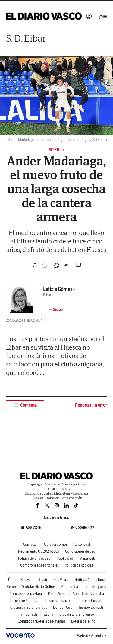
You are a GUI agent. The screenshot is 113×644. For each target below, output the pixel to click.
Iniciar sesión (89, 16)
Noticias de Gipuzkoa (26, 594)
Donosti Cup (63, 607)
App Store (31, 527)
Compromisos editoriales (39, 565)
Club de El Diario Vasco (77, 614)
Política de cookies (79, 565)
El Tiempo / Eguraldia (26, 600)
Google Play (82, 527)
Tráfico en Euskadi (90, 600)
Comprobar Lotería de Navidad (41, 621)
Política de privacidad (34, 558)
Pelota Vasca (57, 594)
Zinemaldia (69, 587)
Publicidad (65, 558)
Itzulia (49, 614)
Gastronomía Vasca (54, 580)
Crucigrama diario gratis (29, 607)
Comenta (25, 405)
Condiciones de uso (80, 551)
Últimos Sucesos (21, 580)
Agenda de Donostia (88, 594)
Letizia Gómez (59, 289)
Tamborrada (28, 614)
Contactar (30, 544)
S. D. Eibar (26, 38)
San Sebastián (59, 600)
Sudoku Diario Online (38, 587)
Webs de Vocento (92, 636)
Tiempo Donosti (91, 607)
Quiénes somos (56, 544)
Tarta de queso (95, 587)
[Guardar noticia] (34, 265)
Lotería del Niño (83, 621)
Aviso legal (82, 544)
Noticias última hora (90, 580)
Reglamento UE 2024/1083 (39, 551)
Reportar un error (88, 405)
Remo (11, 587)
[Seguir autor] (56, 309)
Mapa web (87, 558)
